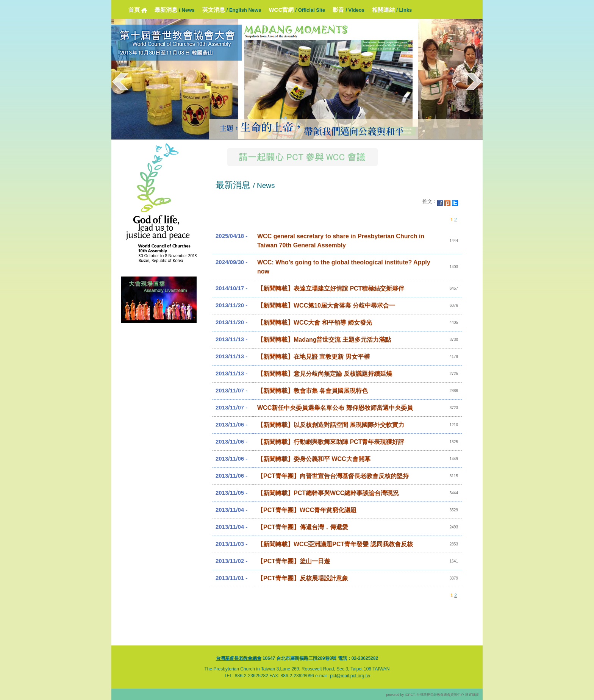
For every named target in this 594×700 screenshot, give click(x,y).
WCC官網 (297, 10)
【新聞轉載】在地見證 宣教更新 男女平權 (313, 357)
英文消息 (232, 10)
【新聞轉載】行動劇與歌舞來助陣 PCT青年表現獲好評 (331, 442)
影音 (349, 10)
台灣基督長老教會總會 (239, 658)
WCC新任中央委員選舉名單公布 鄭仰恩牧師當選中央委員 (335, 408)
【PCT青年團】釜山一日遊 (294, 561)
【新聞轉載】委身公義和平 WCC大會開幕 (314, 459)
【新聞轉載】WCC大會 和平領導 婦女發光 (315, 323)
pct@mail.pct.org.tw (350, 676)
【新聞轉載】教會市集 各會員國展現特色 (313, 391)
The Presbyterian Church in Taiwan (240, 669)
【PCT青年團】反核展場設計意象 (303, 578)
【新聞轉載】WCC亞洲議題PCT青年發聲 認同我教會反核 (335, 544)
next (474, 81)
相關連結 (392, 10)
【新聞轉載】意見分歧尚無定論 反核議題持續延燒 (325, 374)
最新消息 (174, 10)
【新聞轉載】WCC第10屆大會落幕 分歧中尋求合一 (326, 305)
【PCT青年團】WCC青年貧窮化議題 (307, 510)
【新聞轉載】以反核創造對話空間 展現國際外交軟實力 (331, 425)
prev (120, 81)
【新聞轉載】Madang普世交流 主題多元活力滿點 (324, 340)
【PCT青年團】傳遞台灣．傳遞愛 (303, 527)
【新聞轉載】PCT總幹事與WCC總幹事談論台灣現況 (328, 493)
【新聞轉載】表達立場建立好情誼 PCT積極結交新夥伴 (331, 288)
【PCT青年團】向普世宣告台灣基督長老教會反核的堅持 (333, 476)
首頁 (138, 10)
